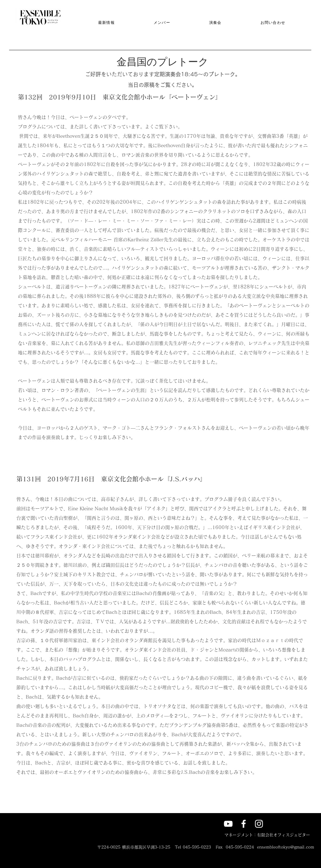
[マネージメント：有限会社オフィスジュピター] (267, 835)
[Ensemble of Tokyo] (259, 824)
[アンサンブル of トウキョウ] (244, 824)
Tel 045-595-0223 (193, 847)
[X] (274, 824)
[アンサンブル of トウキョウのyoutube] (228, 824)
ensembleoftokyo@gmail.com (286, 847)
